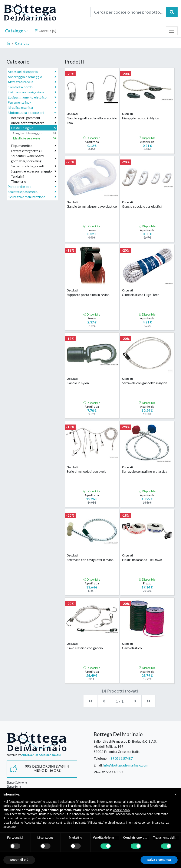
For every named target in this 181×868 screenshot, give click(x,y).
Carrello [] (45, 31)
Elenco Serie (14, 787)
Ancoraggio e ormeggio (32, 77)
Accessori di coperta (32, 72)
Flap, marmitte (34, 146)
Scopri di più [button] (19, 860)
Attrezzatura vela (32, 82)
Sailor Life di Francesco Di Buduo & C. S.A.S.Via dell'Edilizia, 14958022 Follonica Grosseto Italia (125, 746)
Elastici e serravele (35, 138)
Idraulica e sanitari (32, 107)
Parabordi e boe (32, 187)
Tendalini (34, 176)
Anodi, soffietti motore (34, 123)
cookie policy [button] (122, 810)
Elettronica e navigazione (32, 92)
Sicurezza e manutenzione (32, 197)
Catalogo (16, 31)
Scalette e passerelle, (32, 192)
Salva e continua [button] (159, 860)
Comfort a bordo (32, 87)
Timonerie (34, 181)
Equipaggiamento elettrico (32, 97)
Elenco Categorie (17, 783)
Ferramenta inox (32, 102)
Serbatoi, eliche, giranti (34, 166)
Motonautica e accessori (32, 112)
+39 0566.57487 (120, 758)
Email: (98, 765)
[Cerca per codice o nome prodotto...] (128, 12)
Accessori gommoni (34, 118)
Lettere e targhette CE (34, 151)
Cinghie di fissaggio (35, 133)
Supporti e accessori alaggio (34, 171)
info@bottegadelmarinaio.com (126, 765)
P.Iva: (98, 772)
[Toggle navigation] (172, 31)
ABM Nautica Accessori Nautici (41, 755)
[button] (175, 794)
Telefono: (101, 758)
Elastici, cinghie (34, 128)
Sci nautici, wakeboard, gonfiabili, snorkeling (34, 158)
